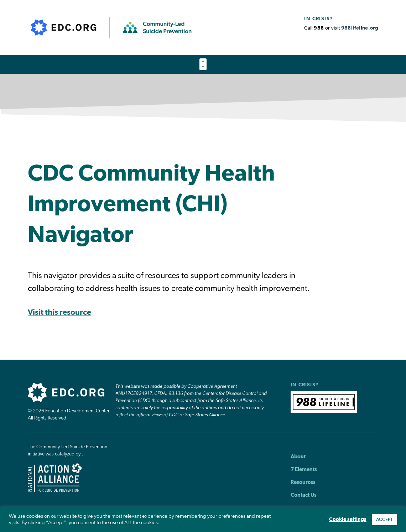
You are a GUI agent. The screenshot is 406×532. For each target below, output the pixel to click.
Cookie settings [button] (348, 520)
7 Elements (304, 470)
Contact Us (304, 496)
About (298, 457)
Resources (303, 483)
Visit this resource (59, 313)
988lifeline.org (360, 28)
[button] (203, 64)
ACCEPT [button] (384, 520)
